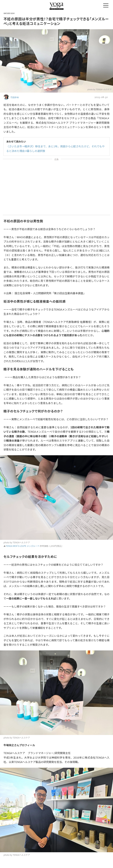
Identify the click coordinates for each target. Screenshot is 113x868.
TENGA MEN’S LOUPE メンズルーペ (23, 546)
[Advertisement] (57, 188)
